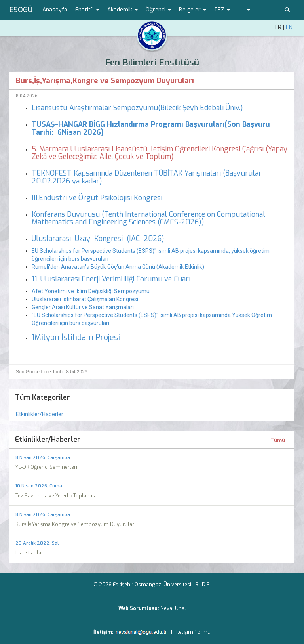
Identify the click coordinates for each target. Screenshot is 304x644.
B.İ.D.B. (203, 584)
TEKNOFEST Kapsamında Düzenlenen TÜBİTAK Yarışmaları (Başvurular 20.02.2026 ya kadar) (147, 177)
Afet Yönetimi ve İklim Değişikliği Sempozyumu (91, 291)
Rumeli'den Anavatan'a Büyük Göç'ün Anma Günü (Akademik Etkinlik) (118, 267)
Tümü (278, 440)
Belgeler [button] (193, 10)
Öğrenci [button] (158, 10)
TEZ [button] (222, 10)
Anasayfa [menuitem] (55, 10)
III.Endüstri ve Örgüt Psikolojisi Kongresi (98, 198)
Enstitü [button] (87, 10)
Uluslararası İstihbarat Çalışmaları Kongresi (85, 299)
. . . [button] (244, 10)
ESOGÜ (21, 10)
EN (289, 28)
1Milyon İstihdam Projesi (76, 337)
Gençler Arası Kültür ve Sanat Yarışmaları (83, 307)
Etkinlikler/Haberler (40, 414)
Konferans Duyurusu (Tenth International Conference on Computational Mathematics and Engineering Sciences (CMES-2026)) (148, 218)
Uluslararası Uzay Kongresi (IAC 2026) (98, 239)
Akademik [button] (123, 10)
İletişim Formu (193, 632)
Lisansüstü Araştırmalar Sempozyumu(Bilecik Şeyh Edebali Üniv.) (137, 108)
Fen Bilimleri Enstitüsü (152, 62)
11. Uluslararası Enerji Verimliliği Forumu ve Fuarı (112, 279)
